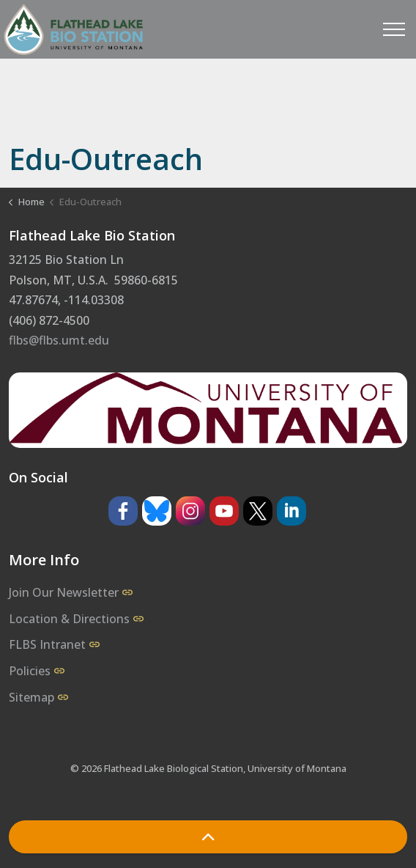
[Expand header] (394, 29)
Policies (37, 671)
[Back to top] (208, 837)
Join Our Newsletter (71, 592)
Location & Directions (76, 619)
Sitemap (38, 697)
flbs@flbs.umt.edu (59, 340)
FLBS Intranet (54, 644)
